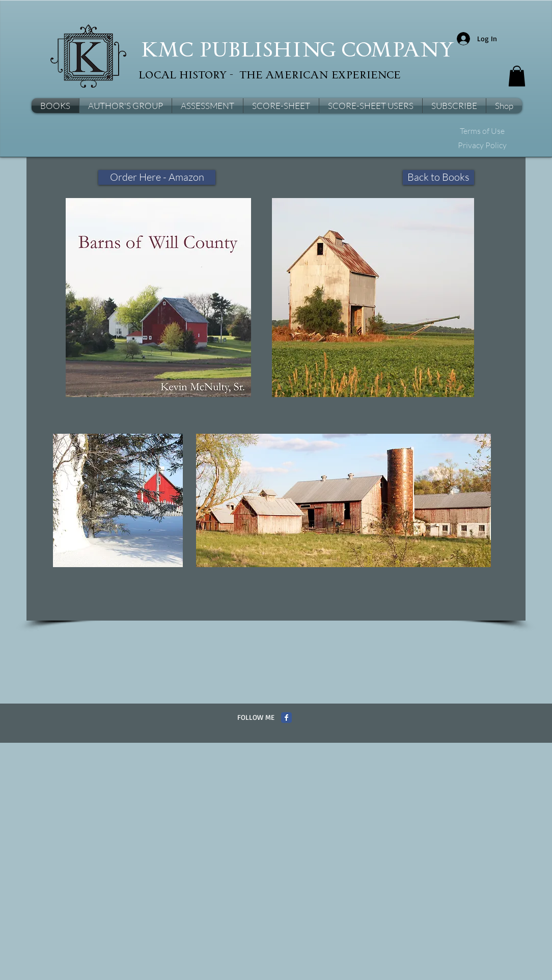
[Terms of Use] (482, 131)
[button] (517, 76)
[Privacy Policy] (482, 146)
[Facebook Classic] (286, 718)
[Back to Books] (438, 177)
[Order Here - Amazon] (157, 177)
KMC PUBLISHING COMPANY (297, 51)
